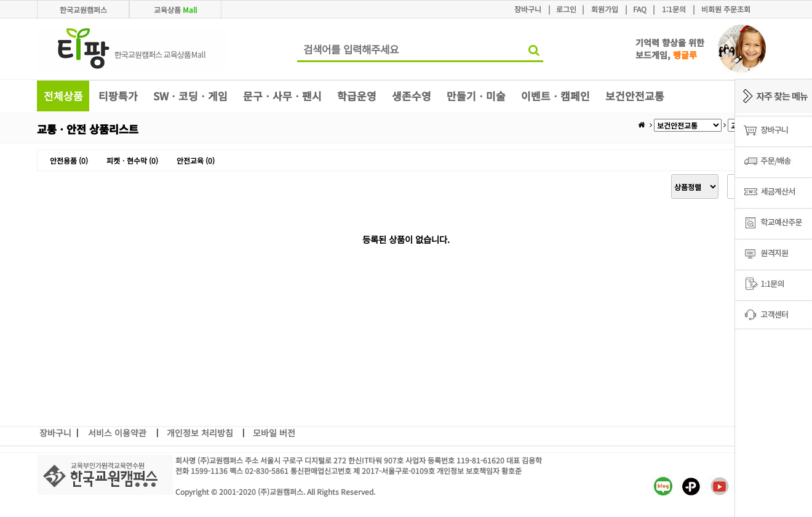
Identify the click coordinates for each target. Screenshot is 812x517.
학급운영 (357, 96)
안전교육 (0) (196, 160)
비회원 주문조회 (726, 9)
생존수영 (412, 96)
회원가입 (605, 9)
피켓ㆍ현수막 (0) (132, 160)
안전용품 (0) (69, 160)
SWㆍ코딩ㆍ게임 (190, 96)
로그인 (566, 9)
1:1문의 (674, 9)
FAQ (640, 9)
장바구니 (528, 9)
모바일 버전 (274, 433)
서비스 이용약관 (117, 433)
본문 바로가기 (0, 0)
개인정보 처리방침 (200, 433)
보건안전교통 (635, 96)
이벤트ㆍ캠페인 (555, 96)
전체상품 (63, 96)
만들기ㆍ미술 (476, 96)
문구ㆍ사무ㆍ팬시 (282, 96)
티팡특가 (118, 96)
